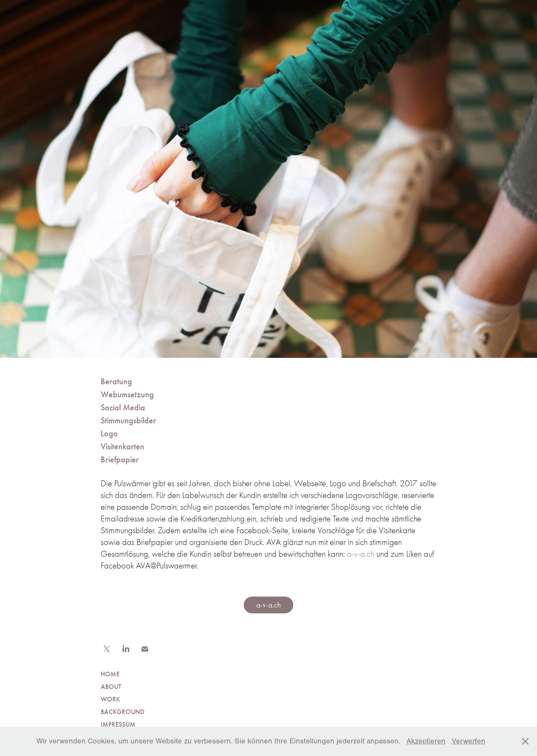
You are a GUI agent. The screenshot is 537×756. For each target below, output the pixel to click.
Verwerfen (469, 741)
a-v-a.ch (361, 554)
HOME (110, 674)
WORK (110, 699)
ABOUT (111, 687)
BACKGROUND (123, 712)
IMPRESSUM (118, 724)
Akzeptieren (426, 741)
